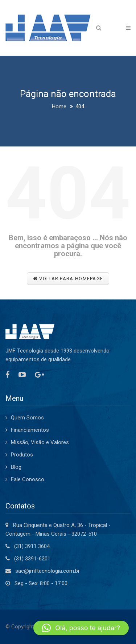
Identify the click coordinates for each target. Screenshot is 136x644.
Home (59, 106)
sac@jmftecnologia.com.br (48, 571)
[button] (81, 628)
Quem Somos (27, 418)
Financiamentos (30, 430)
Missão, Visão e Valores (40, 442)
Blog (16, 467)
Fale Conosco (28, 479)
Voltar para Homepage (68, 279)
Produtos (22, 455)
